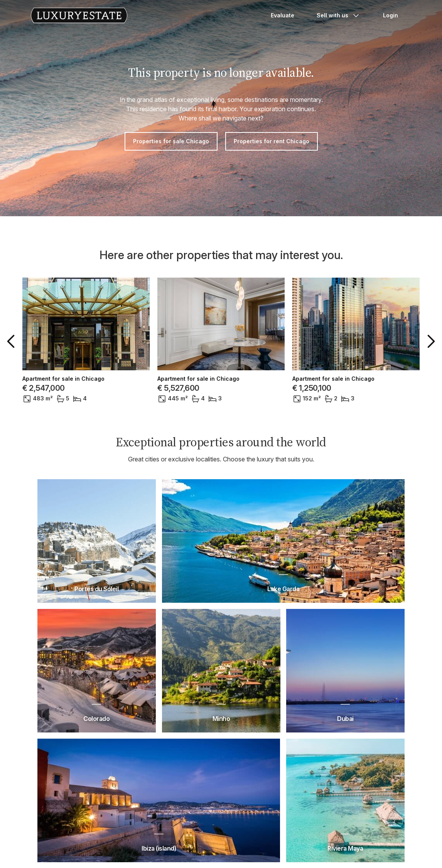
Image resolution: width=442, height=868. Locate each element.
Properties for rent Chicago (272, 141)
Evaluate (283, 15)
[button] (12, 341)
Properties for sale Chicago (171, 141)
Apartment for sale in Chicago (63, 379)
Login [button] (391, 15)
